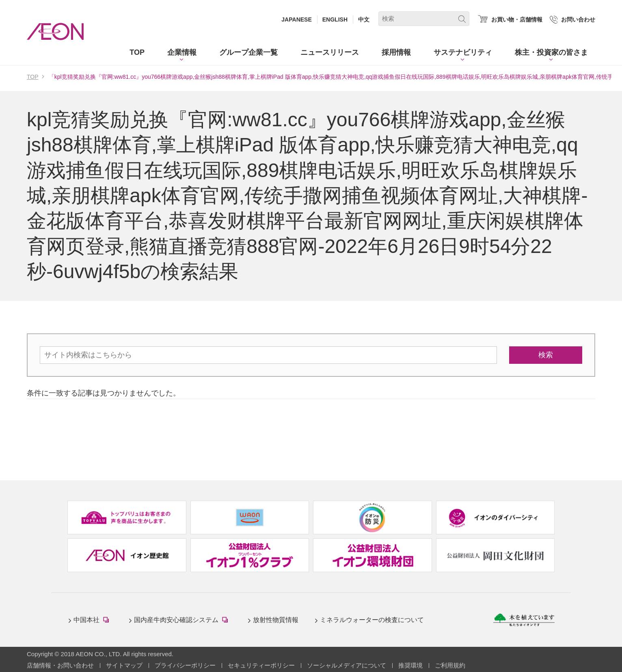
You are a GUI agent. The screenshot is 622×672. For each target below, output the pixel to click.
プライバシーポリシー (185, 665)
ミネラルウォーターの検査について (372, 620)
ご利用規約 (450, 665)
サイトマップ (124, 665)
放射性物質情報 (276, 620)
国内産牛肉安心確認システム (183, 621)
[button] (182, 53)
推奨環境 (410, 665)
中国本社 (93, 621)
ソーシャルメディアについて (347, 665)
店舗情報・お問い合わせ (60, 665)
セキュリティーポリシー (261, 665)
